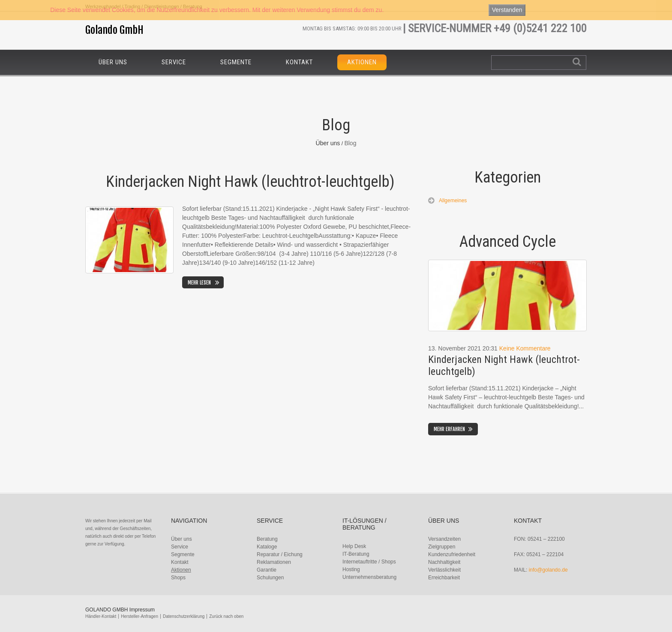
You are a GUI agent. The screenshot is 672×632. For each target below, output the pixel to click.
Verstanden (507, 10)
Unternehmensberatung (369, 577)
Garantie (267, 570)
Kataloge (267, 547)
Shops (178, 578)
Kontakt (299, 62)
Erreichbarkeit (444, 578)
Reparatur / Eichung (280, 554)
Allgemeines (453, 201)
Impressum (142, 610)
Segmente (236, 62)
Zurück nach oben (226, 616)
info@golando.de (548, 570)
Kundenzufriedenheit (452, 554)
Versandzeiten (444, 539)
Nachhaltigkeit (444, 562)
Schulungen (270, 578)
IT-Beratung (356, 554)
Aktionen (362, 62)
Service (174, 62)
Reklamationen (274, 562)
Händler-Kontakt (101, 616)
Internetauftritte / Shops (369, 562)
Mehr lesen (199, 283)
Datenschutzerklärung (184, 616)
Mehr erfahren (449, 429)
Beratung (267, 539)
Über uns (113, 62)
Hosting (351, 569)
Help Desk (354, 546)
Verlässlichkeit (444, 570)
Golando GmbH (114, 30)
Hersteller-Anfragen (139, 616)
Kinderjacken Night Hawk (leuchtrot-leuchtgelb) (250, 182)
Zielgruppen (442, 547)
